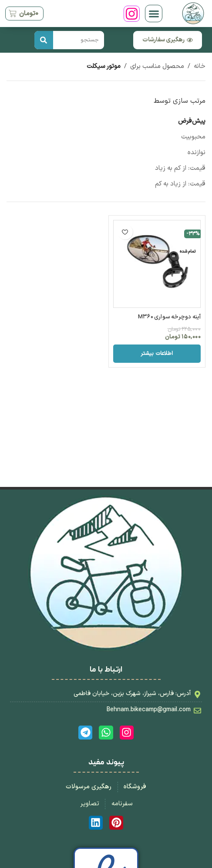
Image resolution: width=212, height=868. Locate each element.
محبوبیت (193, 137)
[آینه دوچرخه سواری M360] (157, 264)
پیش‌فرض (192, 121)
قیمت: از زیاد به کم (180, 184)
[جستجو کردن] (44, 40)
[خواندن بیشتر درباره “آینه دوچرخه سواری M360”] (157, 354)
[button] (154, 14)
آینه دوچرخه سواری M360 (169, 317)
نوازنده (197, 153)
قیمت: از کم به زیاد (180, 168)
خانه (200, 66)
